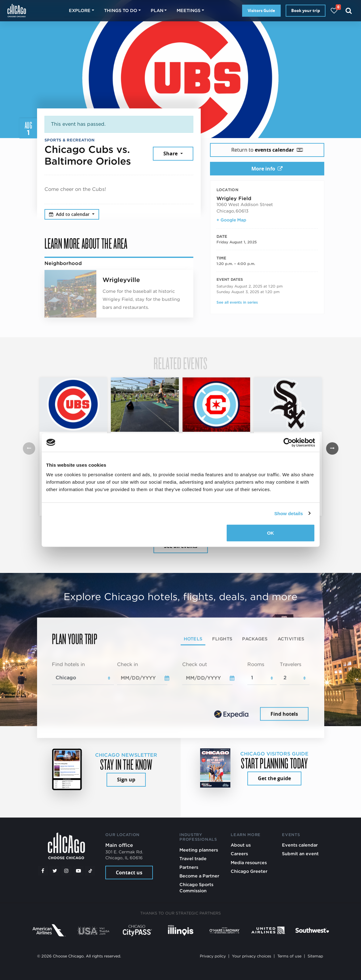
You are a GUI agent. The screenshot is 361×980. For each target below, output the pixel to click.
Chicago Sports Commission (196, 887)
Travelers (291, 664)
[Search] (349, 11)
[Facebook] (43, 871)
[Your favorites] (334, 11)
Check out (195, 664)
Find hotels (284, 714)
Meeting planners (199, 850)
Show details (289, 513)
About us (241, 845)
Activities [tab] (291, 639)
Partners (189, 867)
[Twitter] (55, 871)
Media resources (249, 862)
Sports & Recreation (70, 140)
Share (171, 154)
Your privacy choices (252, 956)
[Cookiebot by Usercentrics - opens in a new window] (288, 442)
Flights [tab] (222, 639)
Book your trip (306, 11)
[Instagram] (66, 871)
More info (267, 169)
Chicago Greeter (249, 871)
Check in (128, 664)
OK (271, 533)
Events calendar (300, 845)
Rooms (256, 664)
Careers (239, 854)
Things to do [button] (121, 10)
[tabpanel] (181, 692)
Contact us (129, 873)
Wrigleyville (121, 280)
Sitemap (315, 956)
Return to (267, 150)
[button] (332, 448)
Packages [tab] (255, 639)
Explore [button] (80, 10)
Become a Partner (199, 876)
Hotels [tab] (193, 639)
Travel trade (193, 858)
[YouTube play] (78, 871)
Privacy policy (213, 956)
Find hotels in (68, 664)
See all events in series (237, 302)
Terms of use (289, 956)
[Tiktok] (90, 871)
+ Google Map (231, 220)
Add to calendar (70, 214)
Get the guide (274, 778)
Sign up (126, 780)
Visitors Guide (261, 11)
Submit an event (300, 854)
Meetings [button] (189, 10)
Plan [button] (157, 10)
